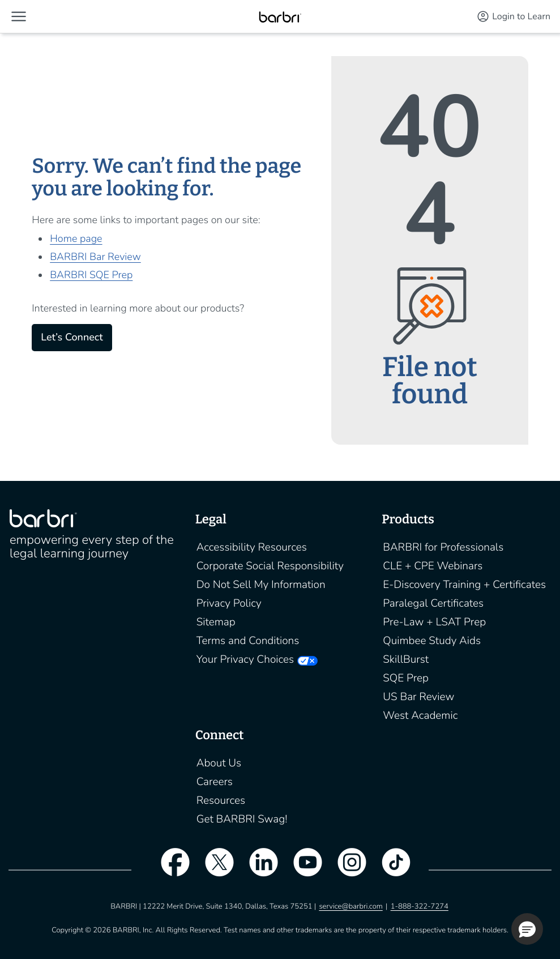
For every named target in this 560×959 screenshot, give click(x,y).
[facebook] (169, 870)
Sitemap (216, 622)
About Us (219, 763)
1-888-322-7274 (420, 906)
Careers (215, 782)
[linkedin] (258, 870)
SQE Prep (406, 678)
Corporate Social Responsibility (270, 566)
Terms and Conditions (248, 641)
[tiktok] (391, 870)
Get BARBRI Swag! (242, 819)
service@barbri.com (350, 906)
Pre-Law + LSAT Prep (434, 622)
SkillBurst (406, 659)
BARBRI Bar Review (95, 257)
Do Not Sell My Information (261, 585)
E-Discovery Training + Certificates (464, 585)
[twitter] (213, 870)
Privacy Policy (229, 603)
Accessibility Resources (252, 547)
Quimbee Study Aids (432, 641)
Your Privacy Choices (245, 659)
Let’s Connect (72, 338)
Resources (221, 800)
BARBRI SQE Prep (91, 275)
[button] (19, 16)
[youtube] (302, 870)
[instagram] (347, 870)
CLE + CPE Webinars (433, 566)
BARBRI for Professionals (443, 547)
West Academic (420, 715)
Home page (76, 239)
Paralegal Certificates (433, 603)
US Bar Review (418, 697)
